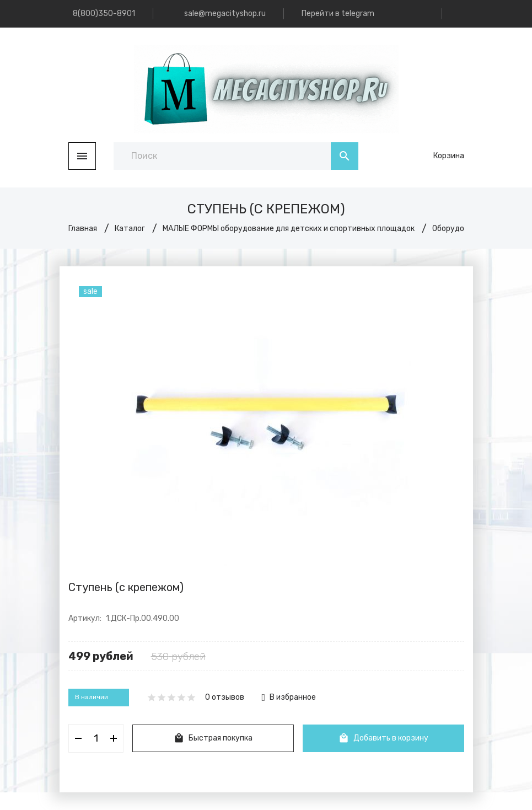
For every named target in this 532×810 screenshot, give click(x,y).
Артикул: (85, 618)
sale (90, 291)
